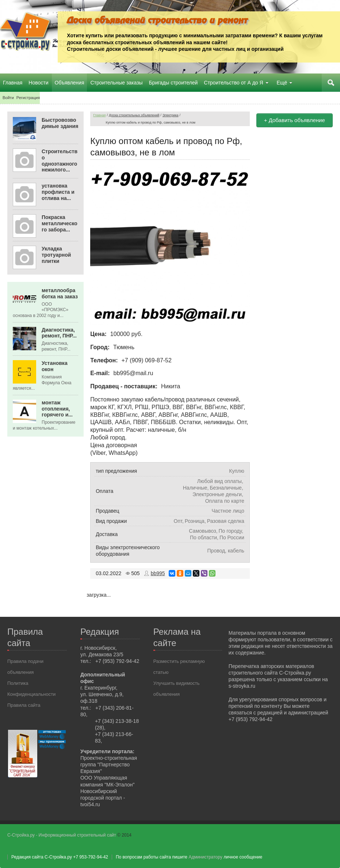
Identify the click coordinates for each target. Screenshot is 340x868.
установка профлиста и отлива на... (58, 192)
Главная (99, 115)
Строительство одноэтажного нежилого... (60, 161)
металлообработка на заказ (60, 293)
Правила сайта (24, 705)
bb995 (158, 573)
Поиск (331, 83)
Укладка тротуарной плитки (56, 255)
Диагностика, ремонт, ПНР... (59, 333)
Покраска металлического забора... (60, 223)
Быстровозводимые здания (60, 123)
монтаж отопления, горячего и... (57, 409)
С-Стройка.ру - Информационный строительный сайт (62, 835)
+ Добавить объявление (295, 120)
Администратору (205, 857)
